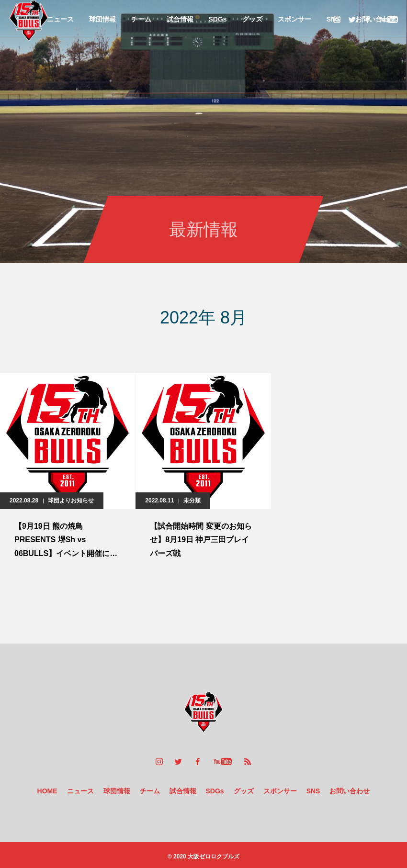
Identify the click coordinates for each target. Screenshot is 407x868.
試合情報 (180, 19)
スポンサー (294, 19)
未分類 (192, 501)
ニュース (60, 19)
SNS (313, 791)
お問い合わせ (350, 791)
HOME (47, 791)
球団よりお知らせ (71, 501)
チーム (141, 19)
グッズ (252, 19)
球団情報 (102, 19)
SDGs (218, 19)
